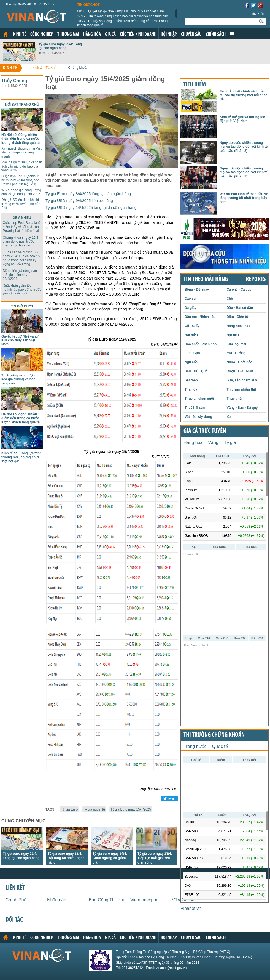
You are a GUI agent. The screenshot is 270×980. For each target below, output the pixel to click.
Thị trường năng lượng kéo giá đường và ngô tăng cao (123, 16)
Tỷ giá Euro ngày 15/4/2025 (131, 809)
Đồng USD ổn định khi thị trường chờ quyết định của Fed (21, 204)
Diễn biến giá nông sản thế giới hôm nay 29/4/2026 (20, 275)
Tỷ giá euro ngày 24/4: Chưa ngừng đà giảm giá (110, 858)
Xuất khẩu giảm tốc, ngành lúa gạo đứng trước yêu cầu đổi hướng (22, 290)
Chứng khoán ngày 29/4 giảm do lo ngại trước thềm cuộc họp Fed (21, 242)
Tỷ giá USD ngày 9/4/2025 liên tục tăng (79, 201)
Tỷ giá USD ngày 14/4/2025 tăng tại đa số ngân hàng (91, 208)
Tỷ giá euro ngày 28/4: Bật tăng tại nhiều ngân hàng (66, 858)
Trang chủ (6, 34)
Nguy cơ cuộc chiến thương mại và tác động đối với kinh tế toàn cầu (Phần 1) (244, 172)
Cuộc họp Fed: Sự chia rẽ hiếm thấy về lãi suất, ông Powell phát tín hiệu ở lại (20, 180)
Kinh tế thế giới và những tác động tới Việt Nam (242, 119)
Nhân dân (57, 900)
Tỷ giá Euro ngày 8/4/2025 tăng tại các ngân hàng (88, 194)
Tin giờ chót (88, 5)
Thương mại (68, 35)
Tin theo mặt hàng (206, 280)
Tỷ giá (230, 443)
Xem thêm (232, 34)
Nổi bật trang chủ (22, 105)
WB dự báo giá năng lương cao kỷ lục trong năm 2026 (21, 192)
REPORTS (256, 280)
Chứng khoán (78, 68)
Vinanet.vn (191, 908)
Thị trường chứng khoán (214, 735)
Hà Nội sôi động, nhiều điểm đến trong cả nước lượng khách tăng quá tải (122, 23)
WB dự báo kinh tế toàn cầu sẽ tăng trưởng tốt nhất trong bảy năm (244, 198)
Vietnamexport (145, 900)
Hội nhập (169, 35)
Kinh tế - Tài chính (46, 68)
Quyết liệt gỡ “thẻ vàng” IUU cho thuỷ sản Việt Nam (121, 11)
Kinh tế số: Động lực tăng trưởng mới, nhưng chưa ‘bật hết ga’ (21, 457)
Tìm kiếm (258, 14)
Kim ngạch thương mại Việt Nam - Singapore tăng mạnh (21, 152)
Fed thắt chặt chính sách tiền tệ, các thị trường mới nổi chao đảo (244, 95)
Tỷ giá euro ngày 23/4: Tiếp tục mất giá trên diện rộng (155, 858)
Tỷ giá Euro (69, 809)
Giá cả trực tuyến (205, 431)
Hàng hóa (92, 35)
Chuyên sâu (191, 35)
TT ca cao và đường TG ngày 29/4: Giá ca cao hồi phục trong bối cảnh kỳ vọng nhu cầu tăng (21, 258)
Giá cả (110, 35)
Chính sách (216, 35)
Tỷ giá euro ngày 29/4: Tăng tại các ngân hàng (60, 46)
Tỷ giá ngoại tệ (94, 809)
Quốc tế (220, 746)
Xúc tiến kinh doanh (138, 35)
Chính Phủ (16, 900)
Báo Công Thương (107, 900)
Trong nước (195, 746)
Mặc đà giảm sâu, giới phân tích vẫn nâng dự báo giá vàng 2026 (22, 166)
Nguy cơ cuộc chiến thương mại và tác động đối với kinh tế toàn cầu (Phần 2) (244, 147)
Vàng (213, 443)
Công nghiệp (42, 35)
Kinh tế (20, 35)
